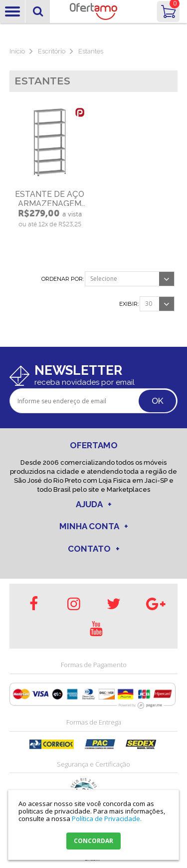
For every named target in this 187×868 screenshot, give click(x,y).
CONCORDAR (93, 841)
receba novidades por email (85, 382)
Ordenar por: (63, 279)
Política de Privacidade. (107, 819)
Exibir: (129, 304)
